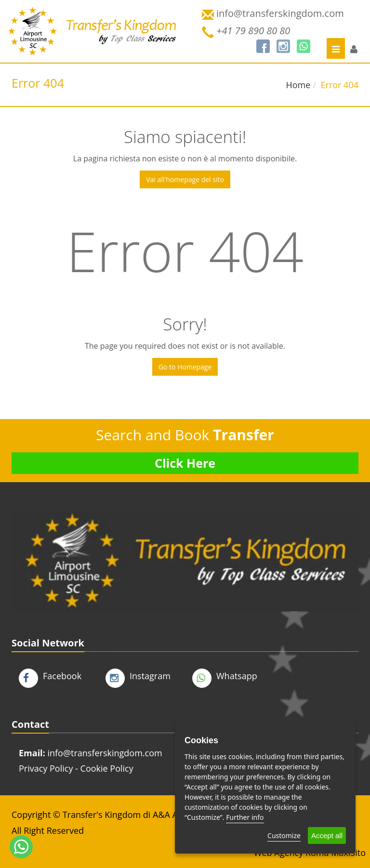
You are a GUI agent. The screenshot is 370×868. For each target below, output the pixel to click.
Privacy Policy (46, 768)
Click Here (185, 463)
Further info (245, 817)
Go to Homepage (185, 367)
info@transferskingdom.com (105, 753)
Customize (284, 835)
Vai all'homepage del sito (185, 179)
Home (298, 85)
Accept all (327, 835)
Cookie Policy (107, 768)
